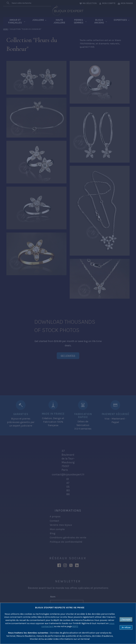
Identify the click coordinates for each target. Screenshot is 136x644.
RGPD (75, 626)
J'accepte (126, 619)
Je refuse (126, 627)
